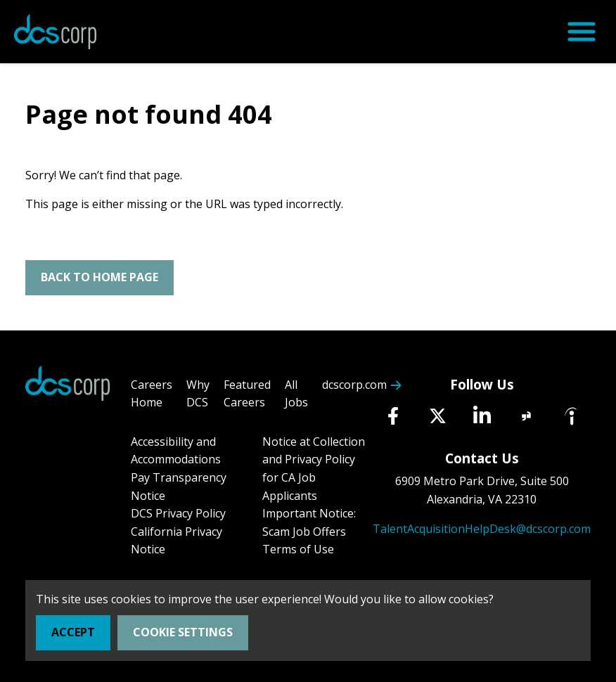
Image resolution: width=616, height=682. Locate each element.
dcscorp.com (354, 385)
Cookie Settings (183, 632)
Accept (73, 632)
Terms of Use (298, 549)
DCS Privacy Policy (178, 513)
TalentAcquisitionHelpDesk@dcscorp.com (482, 529)
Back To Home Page (100, 277)
